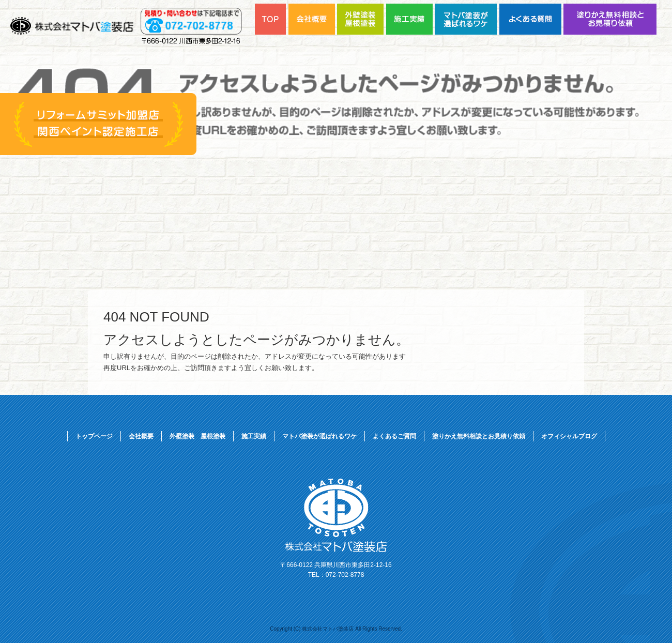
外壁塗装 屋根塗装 (197, 436)
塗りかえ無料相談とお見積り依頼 (610, 19)
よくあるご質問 (531, 19)
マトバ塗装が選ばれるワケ (467, 19)
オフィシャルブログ (569, 436)
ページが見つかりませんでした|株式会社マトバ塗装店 (89, 9)
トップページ (94, 436)
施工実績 (254, 436)
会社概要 (141, 436)
